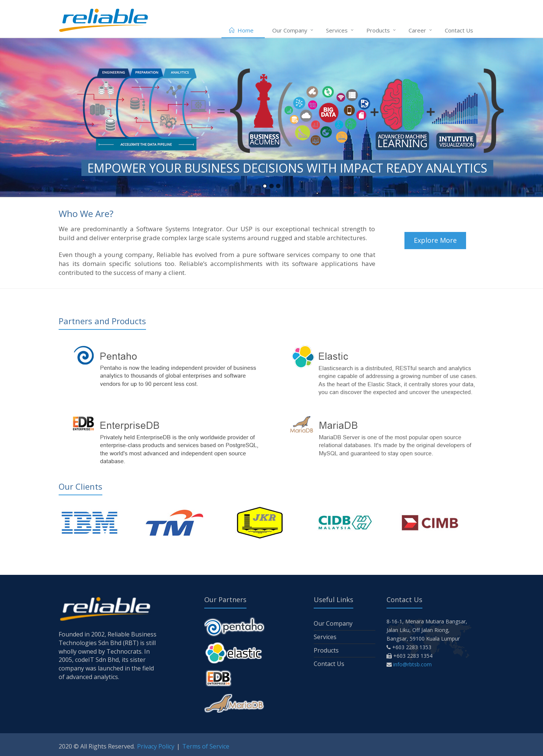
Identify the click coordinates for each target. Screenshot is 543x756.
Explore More (435, 240)
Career (417, 30)
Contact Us (459, 30)
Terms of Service (206, 746)
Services (337, 30)
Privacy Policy (156, 746)
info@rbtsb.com (412, 664)
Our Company (290, 30)
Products (378, 30)
